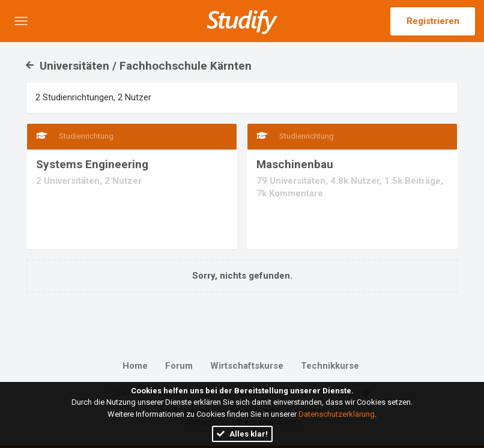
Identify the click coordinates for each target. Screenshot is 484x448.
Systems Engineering (92, 164)
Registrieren (433, 21)
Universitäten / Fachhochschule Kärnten (139, 66)
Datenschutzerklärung (337, 414)
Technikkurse (330, 366)
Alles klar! (242, 434)
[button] (21, 21)
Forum (179, 366)
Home (135, 366)
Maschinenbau (295, 164)
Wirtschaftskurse (247, 366)
